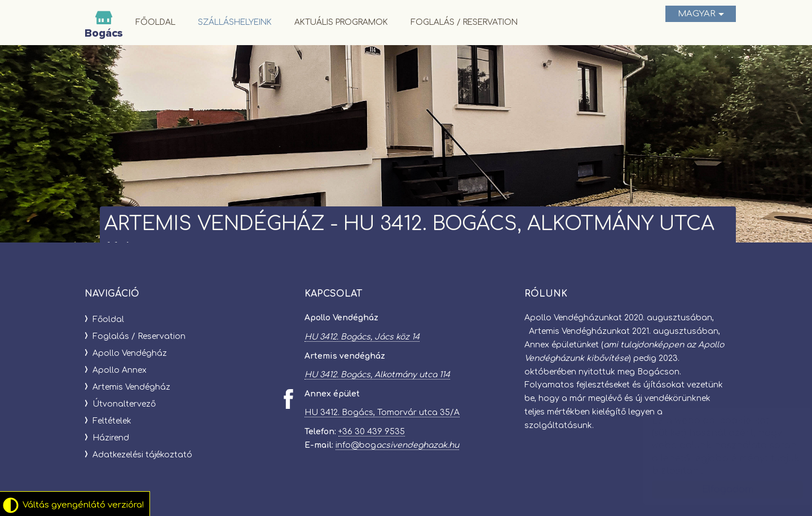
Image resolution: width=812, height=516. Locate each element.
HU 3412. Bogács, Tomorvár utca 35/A (382, 413)
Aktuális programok (341, 22)
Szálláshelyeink (235, 22)
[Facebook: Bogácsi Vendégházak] (288, 399)
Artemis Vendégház (131, 387)
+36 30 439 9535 (372, 432)
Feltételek (112, 421)
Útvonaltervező (124, 404)
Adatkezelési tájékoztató (142, 455)
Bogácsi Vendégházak (104, 23)
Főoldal (155, 22)
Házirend (111, 438)
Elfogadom (716, 489)
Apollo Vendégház (130, 353)
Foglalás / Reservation (464, 22)
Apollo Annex (120, 370)
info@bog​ (397, 445)
